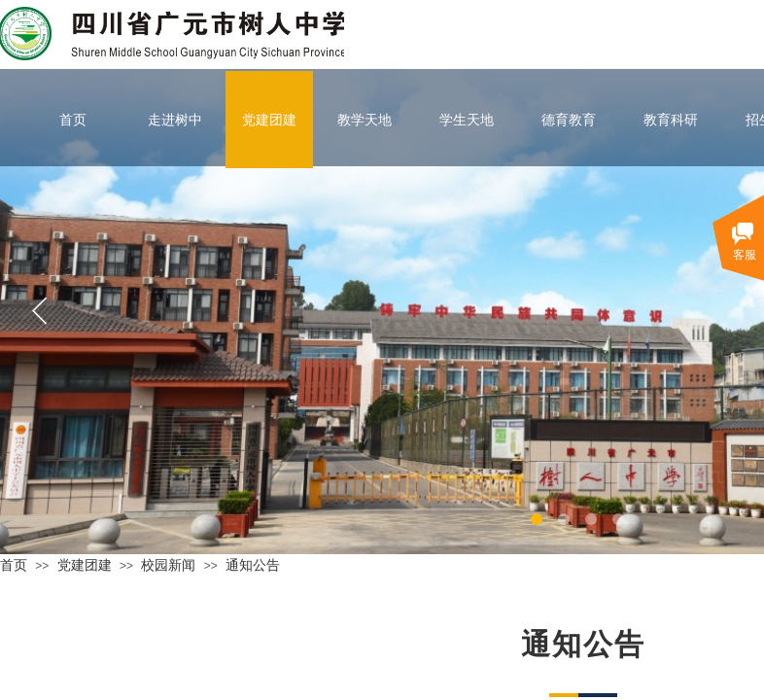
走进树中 (175, 120)
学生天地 (467, 120)
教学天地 (365, 120)
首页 (73, 120)
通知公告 (253, 565)
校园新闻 (168, 565)
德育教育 (569, 120)
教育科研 (671, 120)
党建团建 (269, 120)
